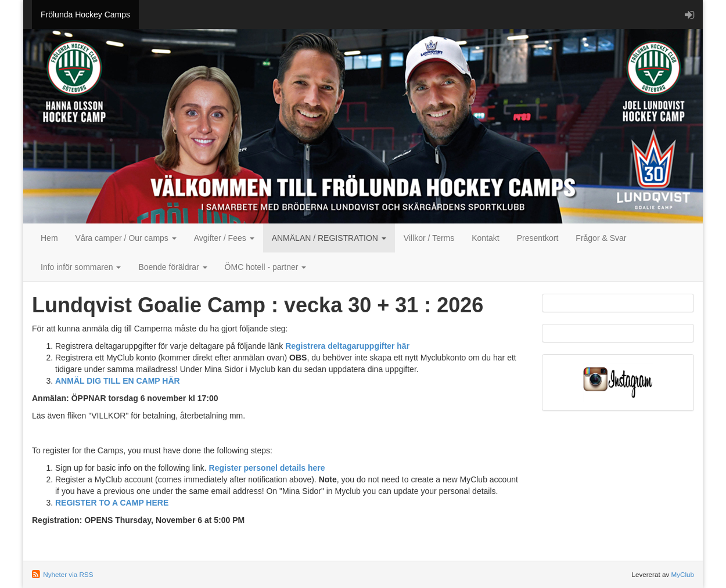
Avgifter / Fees (224, 238)
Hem (49, 238)
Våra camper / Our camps (126, 238)
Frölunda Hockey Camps (85, 15)
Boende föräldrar (172, 267)
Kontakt (485, 238)
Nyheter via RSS (68, 574)
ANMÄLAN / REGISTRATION (329, 238)
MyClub (682, 574)
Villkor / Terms (429, 238)
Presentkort (538, 238)
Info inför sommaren (81, 267)
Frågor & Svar (601, 238)
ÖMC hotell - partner (266, 267)
